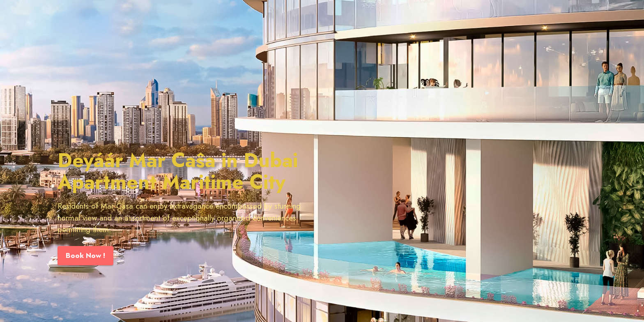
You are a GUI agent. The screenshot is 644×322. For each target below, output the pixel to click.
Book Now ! (85, 255)
